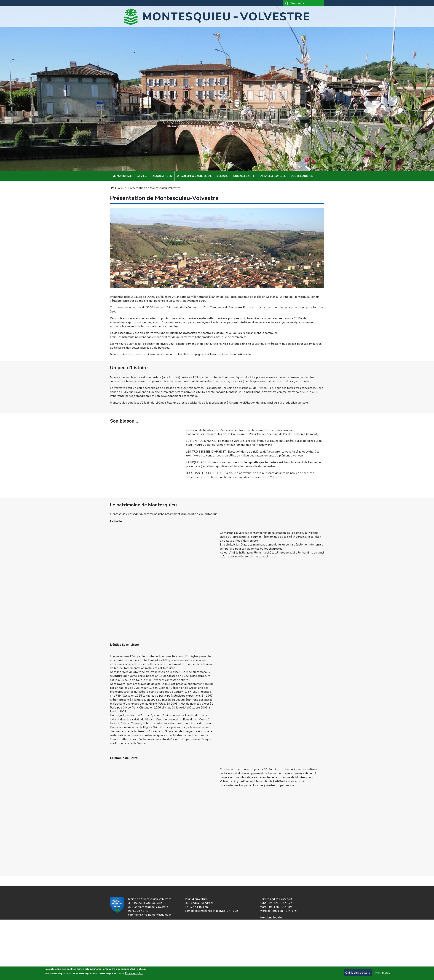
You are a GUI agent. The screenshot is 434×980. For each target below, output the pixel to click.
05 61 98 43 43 (138, 911)
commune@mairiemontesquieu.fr (150, 915)
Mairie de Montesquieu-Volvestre (112, 188)
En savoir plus (134, 973)
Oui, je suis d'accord (358, 973)
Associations (162, 176)
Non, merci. (383, 973)
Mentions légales (271, 918)
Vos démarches (302, 176)
